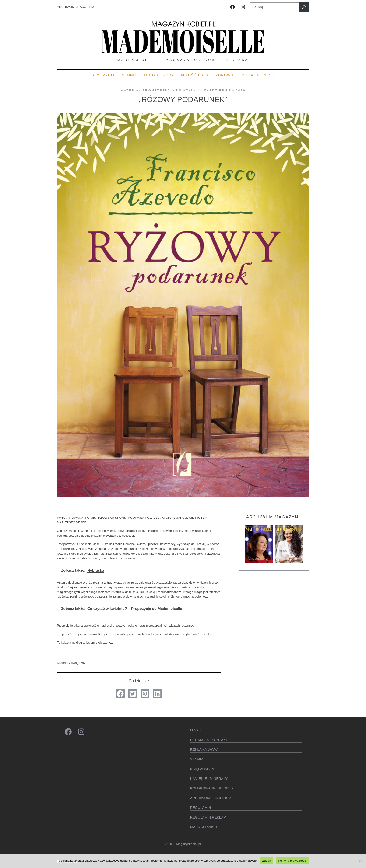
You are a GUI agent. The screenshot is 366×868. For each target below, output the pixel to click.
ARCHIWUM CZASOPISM (76, 7)
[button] (120, 694)
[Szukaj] (304, 7)
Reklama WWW (204, 749)
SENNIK (197, 759)
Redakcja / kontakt (209, 740)
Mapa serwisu (204, 827)
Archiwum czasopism (211, 798)
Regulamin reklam (208, 817)
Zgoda (267, 861)
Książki (185, 90)
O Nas (196, 730)
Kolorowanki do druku (213, 788)
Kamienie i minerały (209, 779)
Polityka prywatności (292, 861)
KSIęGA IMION (202, 769)
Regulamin (201, 807)
